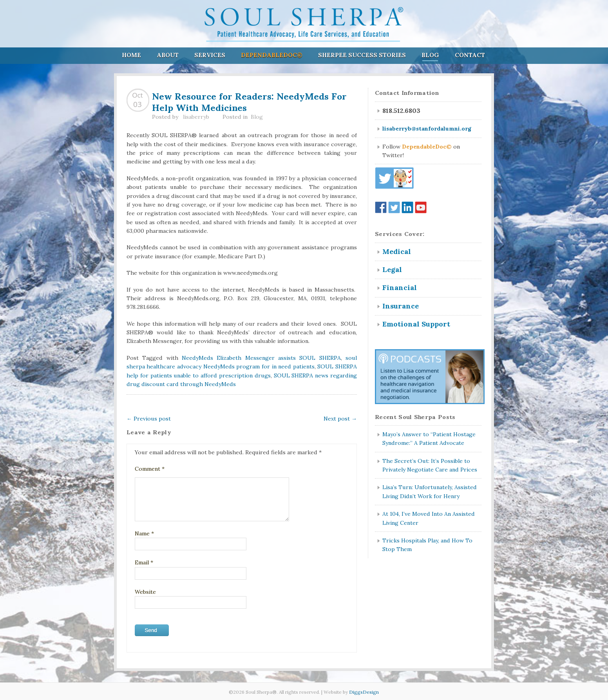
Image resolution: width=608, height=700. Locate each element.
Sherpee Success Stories (362, 55)
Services (210, 55)
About (168, 55)
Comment (150, 469)
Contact (470, 55)
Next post (340, 419)
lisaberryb (196, 117)
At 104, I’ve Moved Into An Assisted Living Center (429, 518)
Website (145, 592)
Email (144, 562)
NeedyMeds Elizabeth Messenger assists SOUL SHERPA (261, 358)
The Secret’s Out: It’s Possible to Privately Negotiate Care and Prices (430, 465)
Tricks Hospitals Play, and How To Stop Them (427, 545)
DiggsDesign (364, 692)
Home (131, 55)
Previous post (149, 419)
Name (144, 533)
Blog (430, 55)
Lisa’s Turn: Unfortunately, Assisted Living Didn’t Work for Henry (430, 491)
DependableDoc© (272, 55)
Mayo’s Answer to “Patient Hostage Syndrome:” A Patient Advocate (429, 439)
